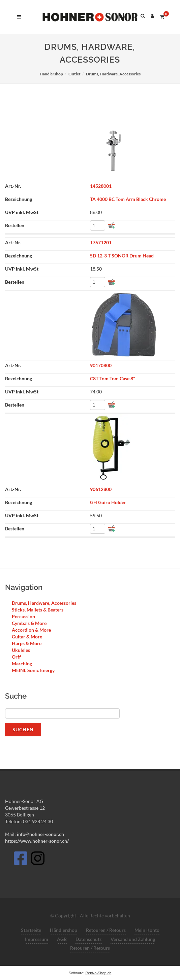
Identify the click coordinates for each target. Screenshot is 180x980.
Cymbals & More (29, 623)
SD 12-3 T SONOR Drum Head (122, 256)
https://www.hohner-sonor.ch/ (37, 841)
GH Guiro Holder (108, 502)
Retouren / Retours (106, 930)
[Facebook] (20, 860)
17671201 (101, 242)
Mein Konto (147, 930)
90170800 (101, 365)
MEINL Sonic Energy (33, 670)
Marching (22, 663)
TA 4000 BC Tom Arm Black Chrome (128, 199)
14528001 (101, 186)
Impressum (37, 939)
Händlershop (64, 930)
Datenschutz (89, 939)
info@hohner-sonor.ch (40, 834)
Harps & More (27, 643)
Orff (16, 657)
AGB (62, 939)
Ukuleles (21, 650)
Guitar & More (27, 637)
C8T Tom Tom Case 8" (113, 378)
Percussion (23, 616)
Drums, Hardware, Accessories (44, 603)
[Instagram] (38, 860)
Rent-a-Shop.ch (98, 973)
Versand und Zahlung (133, 939)
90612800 (101, 489)
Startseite (31, 930)
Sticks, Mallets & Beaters (38, 610)
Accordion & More (31, 630)
